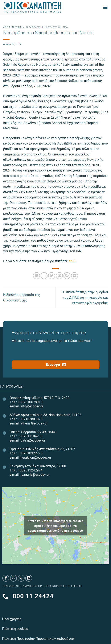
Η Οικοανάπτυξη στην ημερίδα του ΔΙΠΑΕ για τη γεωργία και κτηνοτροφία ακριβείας (85, 297)
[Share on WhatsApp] (36, 276)
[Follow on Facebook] (6, 578)
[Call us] (21, 578)
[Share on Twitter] (52, 276)
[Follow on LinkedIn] (29, 578)
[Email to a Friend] (59, 276)
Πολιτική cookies (15, 629)
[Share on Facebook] (44, 276)
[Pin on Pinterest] (67, 276)
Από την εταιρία (14, 27)
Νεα (65, 27)
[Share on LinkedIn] (75, 276)
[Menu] (105, 7)
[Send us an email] (14, 578)
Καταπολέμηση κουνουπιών (44, 27)
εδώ (72, 261)
